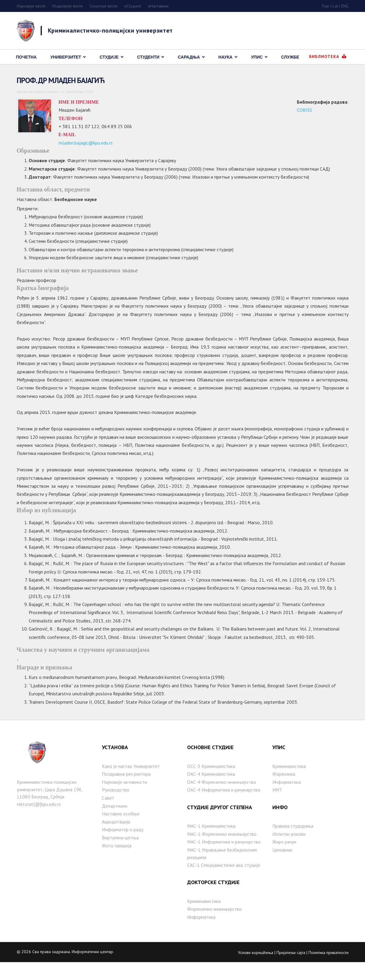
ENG (345, 6)
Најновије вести (31, 6)
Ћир (325, 6)
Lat (335, 6)
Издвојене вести (68, 6)
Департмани (115, 820)
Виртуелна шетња (120, 853)
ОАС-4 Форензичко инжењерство (222, 795)
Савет (108, 812)
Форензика (284, 787)
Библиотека (328, 56)
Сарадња (189, 57)
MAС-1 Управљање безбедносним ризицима (222, 869)
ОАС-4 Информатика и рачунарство (224, 804)
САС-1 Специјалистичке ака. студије (224, 881)
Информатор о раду (123, 845)
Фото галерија (117, 861)
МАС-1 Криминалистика (212, 841)
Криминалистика (204, 918)
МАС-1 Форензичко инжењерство (222, 849)
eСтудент (133, 6)
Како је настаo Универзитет (131, 779)
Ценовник (282, 865)
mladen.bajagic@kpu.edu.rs (86, 145)
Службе (290, 57)
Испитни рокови (289, 849)
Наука (226, 57)
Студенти (148, 57)
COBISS (304, 111)
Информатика (201, 934)
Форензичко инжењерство (215, 926)
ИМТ (277, 804)
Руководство (116, 804)
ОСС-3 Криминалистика (211, 779)
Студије (109, 57)
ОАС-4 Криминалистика (211, 787)
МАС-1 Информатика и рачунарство (224, 857)
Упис (257, 57)
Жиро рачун (284, 857)
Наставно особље (121, 829)
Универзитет (66, 57)
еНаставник (158, 6)
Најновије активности (125, 795)
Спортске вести (104, 6)
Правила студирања (293, 841)
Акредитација (116, 837)
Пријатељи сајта (291, 970)
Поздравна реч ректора (127, 787)
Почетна (26, 57)
